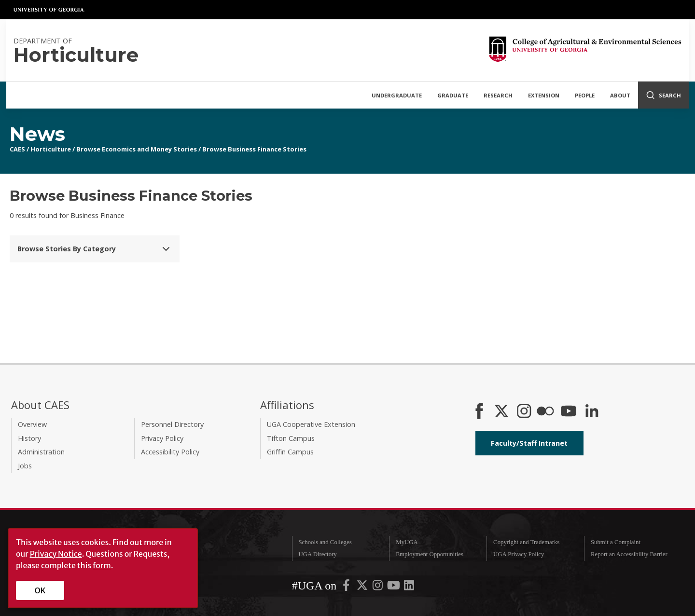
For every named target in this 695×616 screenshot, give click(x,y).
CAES (17, 149)
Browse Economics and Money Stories (137, 149)
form (102, 565)
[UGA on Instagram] (378, 588)
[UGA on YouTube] (394, 588)
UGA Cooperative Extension (311, 424)
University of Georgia (49, 10)
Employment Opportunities (430, 554)
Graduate (453, 95)
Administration (41, 452)
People (585, 95)
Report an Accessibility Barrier (629, 554)
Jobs (25, 466)
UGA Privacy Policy (519, 554)
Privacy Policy (162, 438)
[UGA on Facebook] (347, 588)
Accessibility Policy (170, 452)
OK (40, 590)
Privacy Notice (56, 554)
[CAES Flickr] (545, 412)
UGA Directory (317, 554)
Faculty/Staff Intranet (529, 443)
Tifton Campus (291, 438)
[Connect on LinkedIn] (592, 412)
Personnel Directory (172, 424)
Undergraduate (397, 95)
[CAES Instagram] (524, 412)
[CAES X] (502, 412)
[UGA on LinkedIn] (409, 588)
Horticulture (51, 149)
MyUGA (407, 542)
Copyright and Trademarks (526, 542)
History (29, 438)
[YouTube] (569, 412)
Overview (32, 424)
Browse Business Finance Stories (254, 149)
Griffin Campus (290, 452)
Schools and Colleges (325, 542)
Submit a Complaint (616, 542)
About (620, 95)
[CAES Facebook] (479, 412)
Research (498, 95)
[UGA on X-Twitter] (363, 588)
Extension (544, 95)
